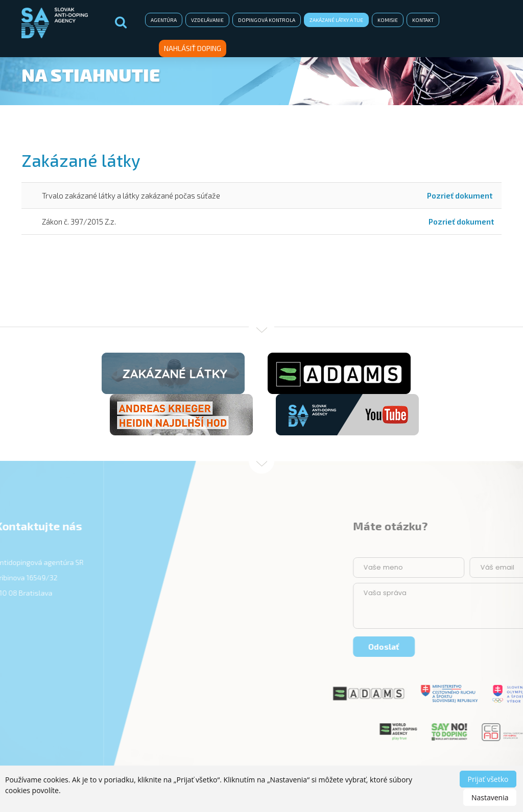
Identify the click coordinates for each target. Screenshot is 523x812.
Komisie (388, 20)
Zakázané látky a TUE (336, 20)
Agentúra (164, 20)
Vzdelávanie (207, 20)
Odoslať (485, 646)
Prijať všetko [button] (488, 779)
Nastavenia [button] (490, 797)
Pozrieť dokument (460, 195)
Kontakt (423, 20)
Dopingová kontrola (267, 20)
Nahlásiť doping (193, 48)
